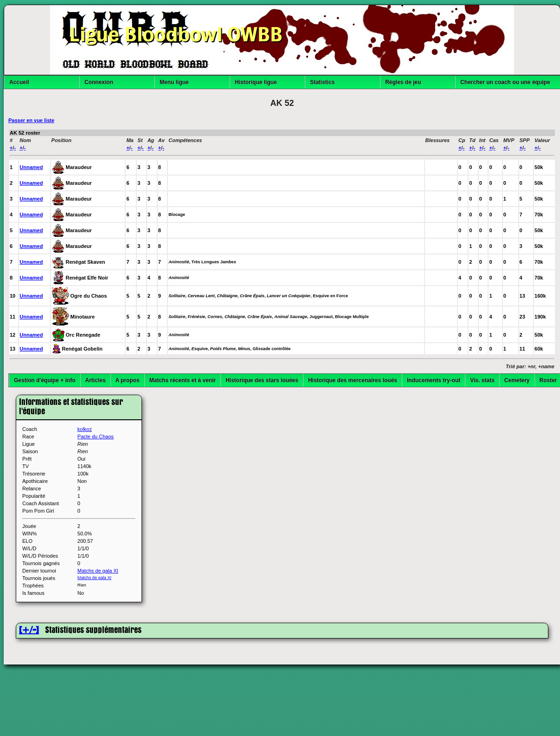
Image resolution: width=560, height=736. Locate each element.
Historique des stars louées (262, 380)
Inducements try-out (434, 380)
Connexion (99, 82)
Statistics (322, 82)
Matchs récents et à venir (183, 380)
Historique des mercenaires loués (353, 380)
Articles (96, 380)
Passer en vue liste (31, 120)
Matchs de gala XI (98, 571)
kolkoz (85, 429)
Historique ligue (256, 82)
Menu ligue (174, 82)
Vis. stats (482, 380)
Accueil (19, 82)
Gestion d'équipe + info (45, 380)
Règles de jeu (403, 82)
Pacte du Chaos (96, 436)
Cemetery (517, 380)
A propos (128, 380)
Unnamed (31, 167)
